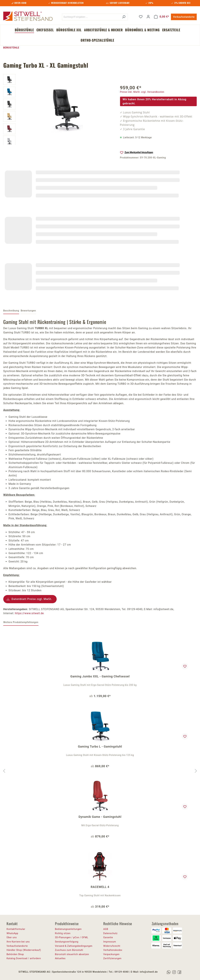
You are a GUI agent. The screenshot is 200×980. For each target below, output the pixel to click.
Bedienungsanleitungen (68, 929)
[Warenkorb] (162, 17)
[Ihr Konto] (148, 17)
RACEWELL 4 (100, 887)
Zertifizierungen (112, 958)
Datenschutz (110, 933)
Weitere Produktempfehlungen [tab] (21, 622)
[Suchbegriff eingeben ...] (91, 17)
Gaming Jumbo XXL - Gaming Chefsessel (100, 676)
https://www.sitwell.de (29, 613)
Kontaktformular (16, 929)
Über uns (12, 937)
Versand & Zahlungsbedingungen (74, 946)
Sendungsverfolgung (67, 942)
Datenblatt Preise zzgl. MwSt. (32, 599)
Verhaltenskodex (113, 950)
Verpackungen (111, 954)
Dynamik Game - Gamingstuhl (100, 817)
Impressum (110, 942)
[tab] (11, 311)
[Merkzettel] (141, 17)
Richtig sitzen (63, 933)
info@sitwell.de (149, 972)
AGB (106, 929)
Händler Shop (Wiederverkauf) (24, 950)
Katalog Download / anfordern (24, 958)
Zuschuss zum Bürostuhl (69, 950)
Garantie (108, 937)
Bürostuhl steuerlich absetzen (72, 954)
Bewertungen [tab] (28, 311)
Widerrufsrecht (112, 946)
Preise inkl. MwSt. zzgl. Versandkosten (142, 92)
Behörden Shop (15, 954)
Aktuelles (60, 958)
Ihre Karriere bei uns (18, 942)
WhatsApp (12, 933)
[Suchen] (124, 17)
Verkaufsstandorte (184, 17)
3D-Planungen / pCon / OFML (72, 937)
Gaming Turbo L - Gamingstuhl (100, 746)
